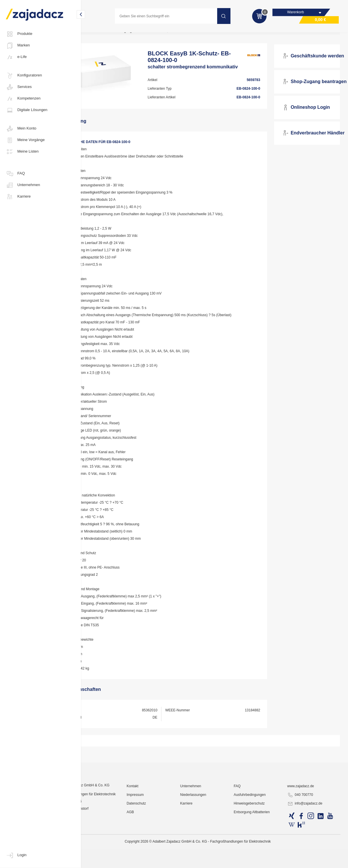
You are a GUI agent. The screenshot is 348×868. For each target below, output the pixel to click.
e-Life (16, 57)
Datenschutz (161, 861)
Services (19, 87)
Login (16, 855)
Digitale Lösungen (27, 110)
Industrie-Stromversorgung (144, 36)
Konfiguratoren (24, 76)
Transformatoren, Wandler (194, 36)
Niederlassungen (212, 852)
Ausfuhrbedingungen (262, 852)
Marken (18, 46)
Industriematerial (100, 36)
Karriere (18, 197)
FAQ (15, 174)
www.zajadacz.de (307, 843)
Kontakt (157, 843)
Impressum (160, 852)
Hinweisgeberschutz (262, 861)
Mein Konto (21, 129)
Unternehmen (23, 185)
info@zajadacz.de (312, 861)
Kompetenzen (23, 99)
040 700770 (307, 852)
